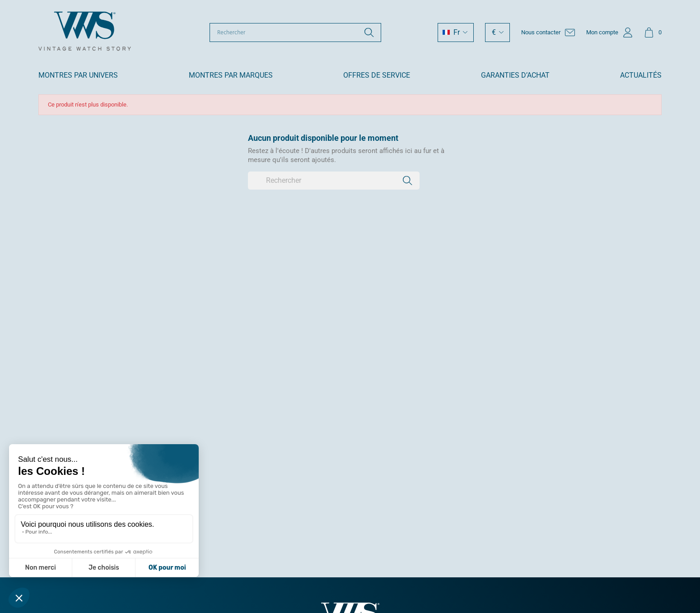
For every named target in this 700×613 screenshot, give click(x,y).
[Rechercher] (295, 33)
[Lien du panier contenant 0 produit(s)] (653, 33)
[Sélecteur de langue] (456, 33)
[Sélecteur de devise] (497, 33)
